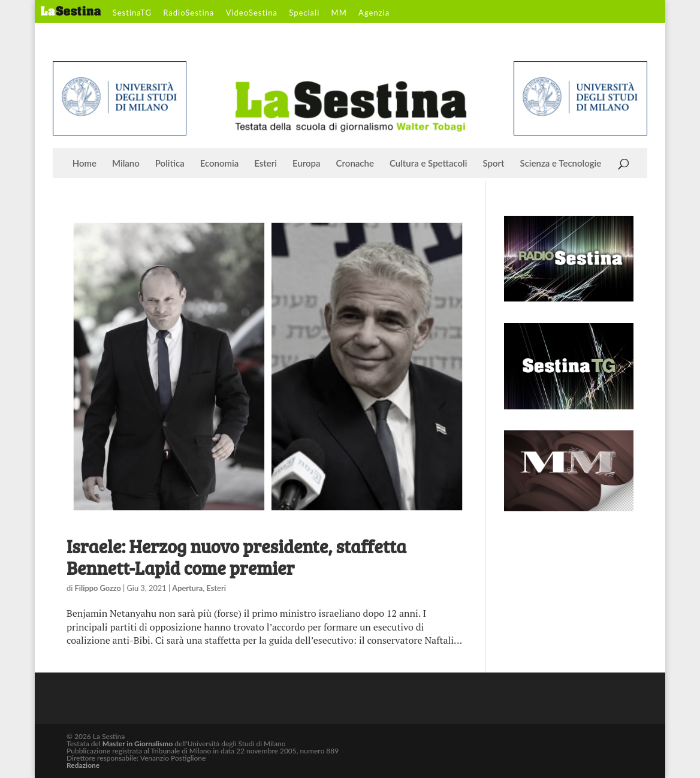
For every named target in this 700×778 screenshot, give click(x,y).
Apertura (187, 588)
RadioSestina (188, 13)
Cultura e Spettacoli (429, 164)
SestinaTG (132, 13)
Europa (307, 164)
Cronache (355, 164)
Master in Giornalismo (138, 744)
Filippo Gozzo (98, 588)
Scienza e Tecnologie (561, 164)
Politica (170, 164)
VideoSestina (252, 13)
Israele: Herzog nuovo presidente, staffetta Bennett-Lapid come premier (236, 557)
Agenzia (374, 13)
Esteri (265, 164)
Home (85, 164)
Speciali (304, 13)
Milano (126, 164)
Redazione (83, 765)
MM (339, 13)
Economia (220, 164)
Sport (493, 164)
